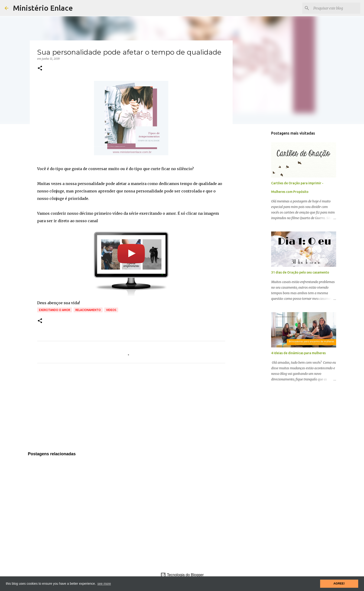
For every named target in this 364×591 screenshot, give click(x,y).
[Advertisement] (131, 410)
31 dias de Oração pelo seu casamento (300, 272)
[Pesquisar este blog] (336, 8)
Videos (111, 310)
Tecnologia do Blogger (182, 575)
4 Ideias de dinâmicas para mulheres (298, 353)
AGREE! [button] (339, 584)
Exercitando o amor (55, 310)
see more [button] (104, 584)
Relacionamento (88, 310)
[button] (40, 68)
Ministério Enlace (43, 8)
